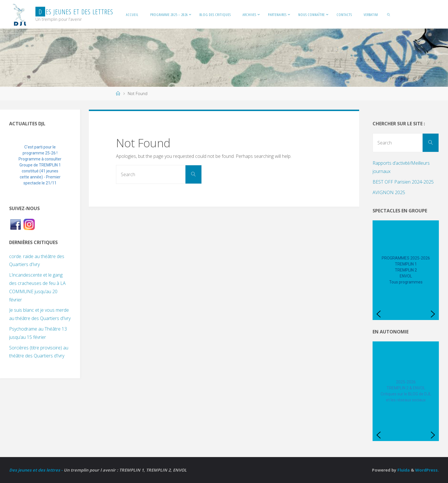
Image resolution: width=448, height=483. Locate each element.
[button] (18, 165)
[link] (389, 14)
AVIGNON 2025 (389, 192)
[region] (40, 165)
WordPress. (427, 470)
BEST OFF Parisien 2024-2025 (403, 182)
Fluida (403, 470)
